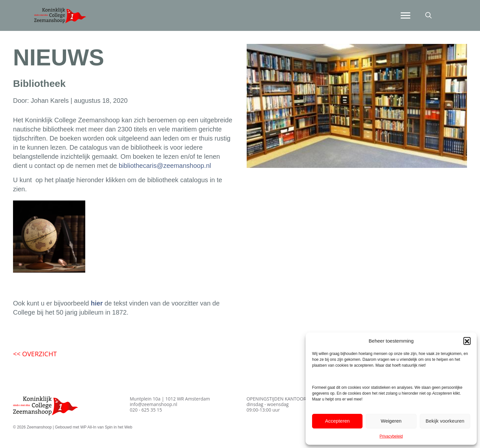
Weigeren (391, 421)
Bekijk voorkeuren (445, 421)
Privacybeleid (391, 436)
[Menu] (405, 16)
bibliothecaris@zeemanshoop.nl (165, 166)
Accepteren (337, 421)
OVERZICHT (35, 354)
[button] (467, 341)
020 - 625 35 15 (146, 410)
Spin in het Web (119, 427)
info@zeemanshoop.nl (154, 404)
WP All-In (88, 427)
